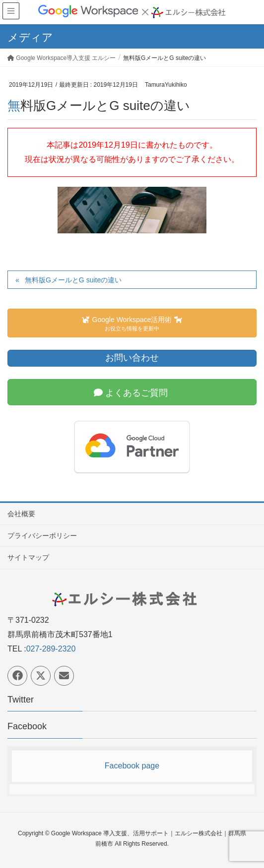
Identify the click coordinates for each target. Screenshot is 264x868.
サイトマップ (28, 557)
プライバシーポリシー (42, 536)
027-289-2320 (51, 649)
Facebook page (132, 766)
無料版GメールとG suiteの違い (73, 280)
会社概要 (21, 514)
